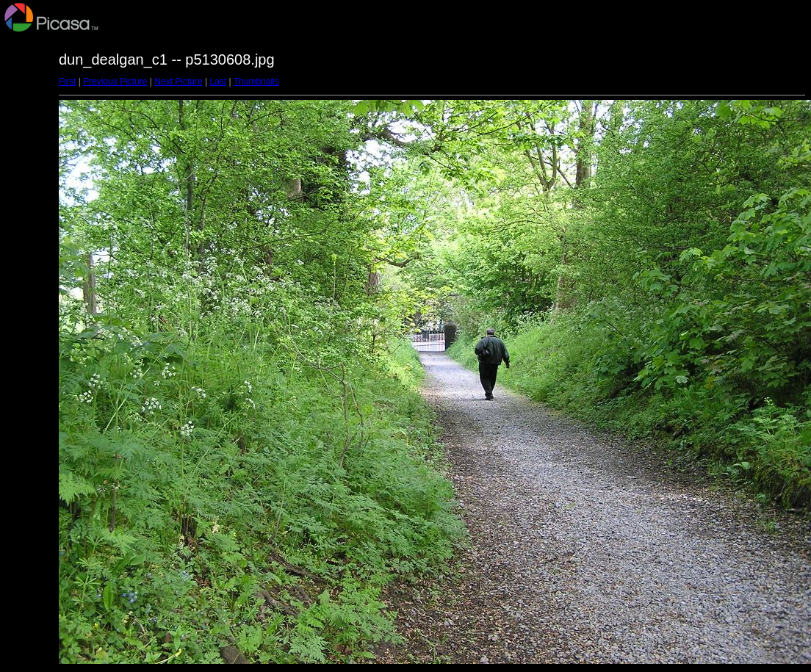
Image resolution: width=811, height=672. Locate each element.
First (67, 82)
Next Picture (178, 82)
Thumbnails (256, 82)
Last (218, 82)
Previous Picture (115, 82)
